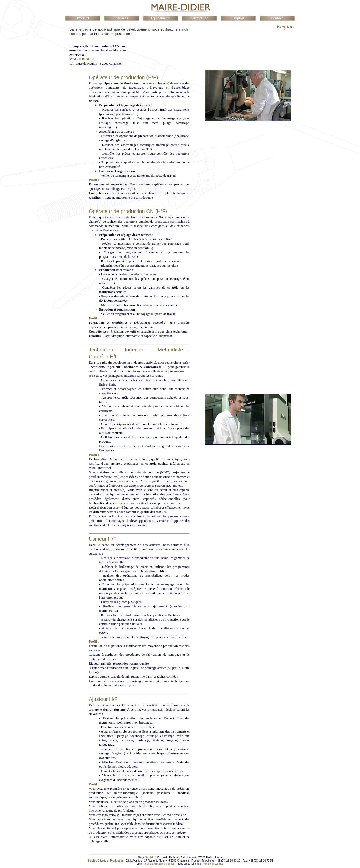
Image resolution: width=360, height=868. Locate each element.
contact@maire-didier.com (160, 864)
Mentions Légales (213, 864)
